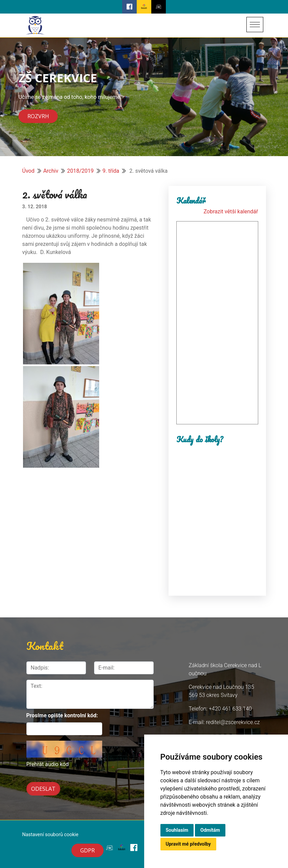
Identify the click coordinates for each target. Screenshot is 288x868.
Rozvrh (38, 116)
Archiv (51, 171)
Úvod (28, 171)
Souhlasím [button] (177, 830)
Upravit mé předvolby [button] (188, 844)
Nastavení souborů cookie (50, 835)
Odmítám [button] (210, 830)
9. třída (111, 171)
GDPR (87, 850)
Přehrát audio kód (48, 764)
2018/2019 (80, 171)
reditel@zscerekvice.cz (233, 722)
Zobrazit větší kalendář (231, 211)
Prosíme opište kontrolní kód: (62, 715)
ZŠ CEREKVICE (58, 78)
